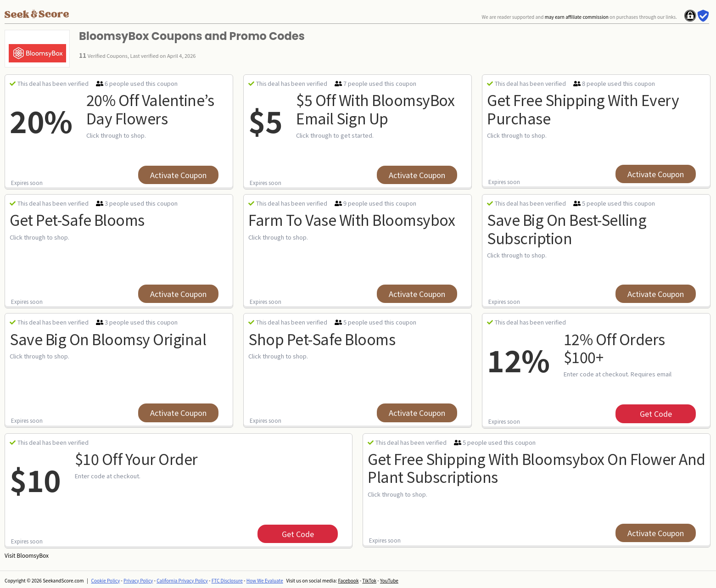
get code (656, 414)
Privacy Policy (138, 580)
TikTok (369, 580)
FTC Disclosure (227, 580)
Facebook (348, 580)
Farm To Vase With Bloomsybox (352, 219)
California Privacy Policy (182, 580)
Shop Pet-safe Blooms (322, 339)
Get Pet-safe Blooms (77, 219)
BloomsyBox (33, 555)
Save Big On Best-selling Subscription (567, 228)
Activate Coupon (178, 175)
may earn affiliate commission (577, 17)
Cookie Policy (106, 580)
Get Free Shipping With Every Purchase (583, 109)
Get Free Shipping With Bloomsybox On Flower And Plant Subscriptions (537, 468)
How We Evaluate (265, 580)
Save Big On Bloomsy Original (108, 339)
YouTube (389, 580)
